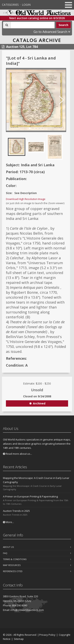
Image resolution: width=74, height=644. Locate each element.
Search (63, 25)
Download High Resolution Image (26, 199)
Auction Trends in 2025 (16, 511)
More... (8, 522)
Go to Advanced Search (52, 32)
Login (26, 5)
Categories (10, 5)
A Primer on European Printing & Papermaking (30, 496)
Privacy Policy (47, 635)
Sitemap (19, 639)
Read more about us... (17, 454)
